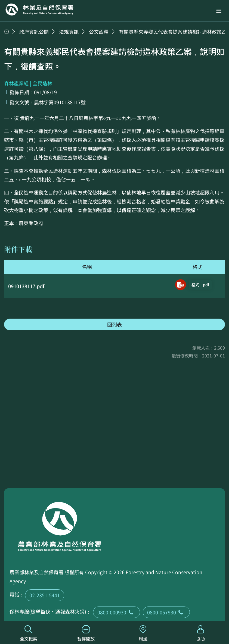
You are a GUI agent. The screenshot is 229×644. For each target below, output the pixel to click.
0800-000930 (117, 612)
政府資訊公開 (34, 32)
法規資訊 (69, 32)
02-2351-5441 (45, 595)
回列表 (115, 324)
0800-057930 (166, 612)
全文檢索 (29, 634)
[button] (219, 11)
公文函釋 (99, 32)
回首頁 (39, 10)
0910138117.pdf (26, 286)
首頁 (7, 31)
